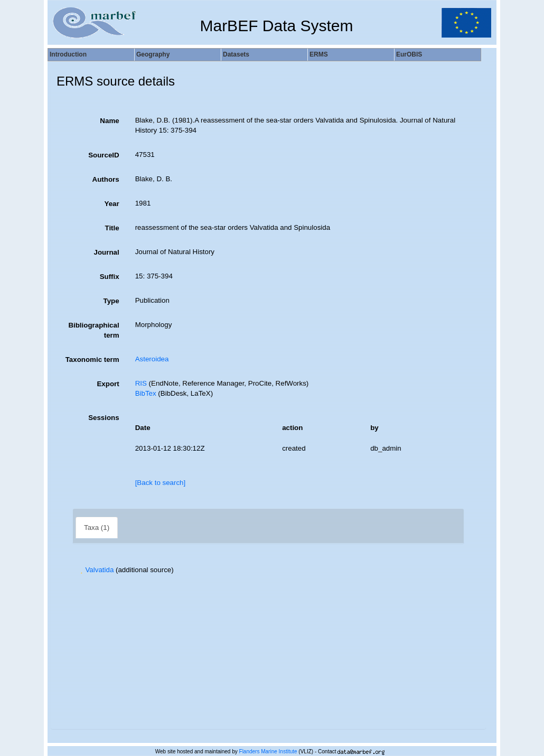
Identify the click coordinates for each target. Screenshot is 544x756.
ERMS (319, 54)
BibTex (146, 393)
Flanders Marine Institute (268, 752)
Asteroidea (152, 359)
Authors (106, 179)
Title (112, 228)
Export (108, 384)
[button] (81, 570)
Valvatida (96, 570)
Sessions (104, 418)
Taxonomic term (92, 360)
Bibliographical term (93, 330)
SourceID (104, 155)
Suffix (110, 277)
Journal (107, 252)
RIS (141, 383)
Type (111, 301)
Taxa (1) (97, 528)
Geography (153, 54)
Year (111, 204)
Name (109, 121)
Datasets (236, 54)
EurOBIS (409, 54)
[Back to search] (161, 483)
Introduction (68, 54)
